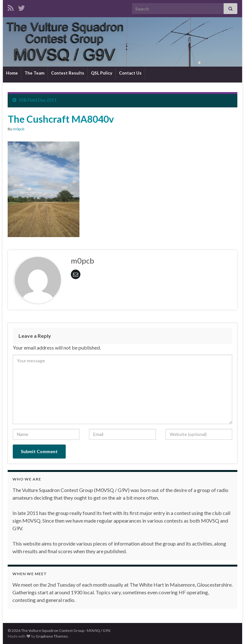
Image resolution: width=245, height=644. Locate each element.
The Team (34, 73)
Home (12, 73)
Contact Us (130, 73)
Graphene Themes (52, 636)
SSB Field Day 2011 (38, 100)
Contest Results (68, 73)
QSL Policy (102, 73)
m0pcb (19, 129)
